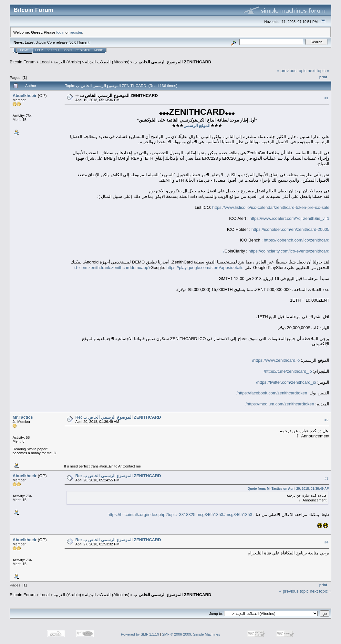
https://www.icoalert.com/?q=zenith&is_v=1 (289, 218)
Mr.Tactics (23, 417)
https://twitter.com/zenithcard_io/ (286, 382)
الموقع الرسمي (197, 126)
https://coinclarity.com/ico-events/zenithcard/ (276, 251)
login (61, 32)
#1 (326, 98)
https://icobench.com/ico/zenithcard (297, 240)
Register (83, 50)
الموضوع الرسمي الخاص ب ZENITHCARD (172, 62)
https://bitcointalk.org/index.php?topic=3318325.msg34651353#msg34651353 (180, 515)
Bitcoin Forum (23, 62)
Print (323, 77)
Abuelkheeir (25, 96)
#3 (326, 478)
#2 (326, 420)
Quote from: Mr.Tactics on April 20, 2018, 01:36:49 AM (288, 489)
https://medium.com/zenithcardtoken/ (280, 404)
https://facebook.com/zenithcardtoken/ (272, 393)
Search (53, 50)
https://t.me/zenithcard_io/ (288, 371)
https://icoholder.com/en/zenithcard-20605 (290, 229)
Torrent (84, 42)
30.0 (73, 42)
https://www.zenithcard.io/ (276, 360)
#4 (326, 542)
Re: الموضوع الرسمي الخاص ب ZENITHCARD (118, 417)
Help (39, 50)
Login (67, 50)
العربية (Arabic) (67, 62)
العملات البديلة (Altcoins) (107, 62)
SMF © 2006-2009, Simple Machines (191, 634)
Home (24, 50)
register (76, 32)
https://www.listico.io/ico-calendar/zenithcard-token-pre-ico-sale (271, 207)
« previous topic (292, 71)
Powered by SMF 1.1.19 (140, 634)
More (99, 50)
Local (45, 62)
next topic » (319, 71)
